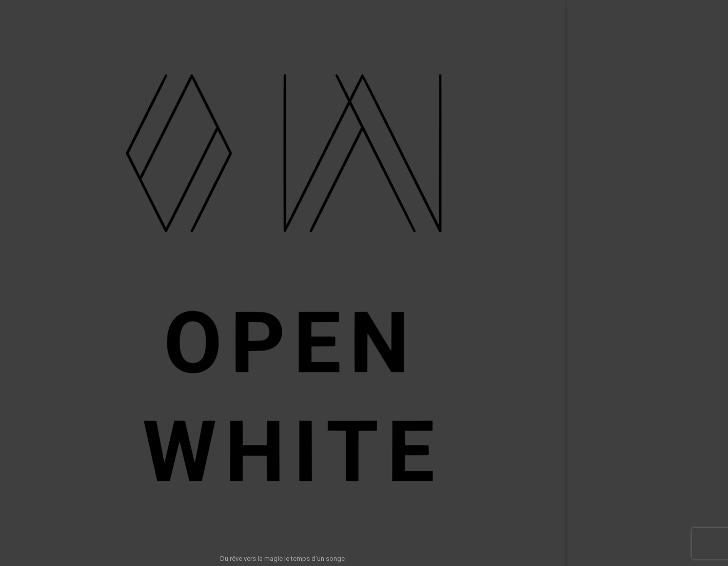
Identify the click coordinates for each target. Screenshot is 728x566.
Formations (116, 300)
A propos (119, 362)
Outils (124, 321)
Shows (123, 217)
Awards (122, 259)
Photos (122, 238)
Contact (122, 383)
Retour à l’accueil (363, 243)
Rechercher (610, 524)
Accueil (123, 196)
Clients (123, 279)
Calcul (124, 342)
